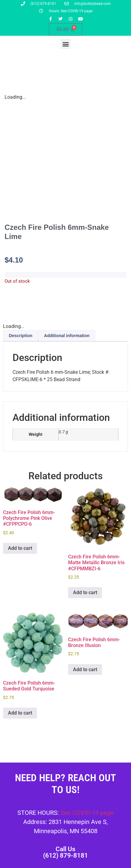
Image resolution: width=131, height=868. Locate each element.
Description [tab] (21, 336)
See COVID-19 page (87, 813)
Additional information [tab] (67, 336)
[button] (65, 44)
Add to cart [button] (20, 548)
